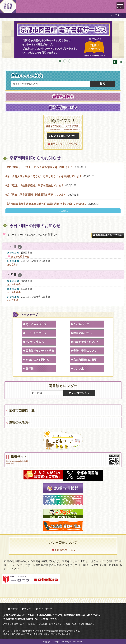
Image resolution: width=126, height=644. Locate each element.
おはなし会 (13, 264)
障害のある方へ (82, 333)
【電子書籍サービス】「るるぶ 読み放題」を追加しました (39, 167)
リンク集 (79, 369)
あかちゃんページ (36, 324)
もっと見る (63, 211)
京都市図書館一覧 (22, 410)
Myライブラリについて (65, 144)
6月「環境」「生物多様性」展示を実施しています (35, 186)
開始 (115, 62)
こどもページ (81, 324)
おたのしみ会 (14, 284)
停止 (121, 62)
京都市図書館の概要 (85, 360)
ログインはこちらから (64, 136)
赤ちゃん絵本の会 (18, 257)
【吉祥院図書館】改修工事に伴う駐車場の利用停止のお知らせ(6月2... (46, 204)
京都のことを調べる (37, 360)
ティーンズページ (36, 333)
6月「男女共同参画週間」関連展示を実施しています (36, 195)
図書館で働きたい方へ (86, 342)
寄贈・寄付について (85, 351)
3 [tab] (70, 61)
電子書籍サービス (63, 108)
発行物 (30, 369)
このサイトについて (21, 609)
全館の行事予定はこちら (109, 235)
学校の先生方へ (35, 342)
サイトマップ (45, 609)
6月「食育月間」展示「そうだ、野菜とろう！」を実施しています (44, 176)
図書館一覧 (32, 619)
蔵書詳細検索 (63, 97)
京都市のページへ (65, 550)
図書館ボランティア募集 (40, 351)
